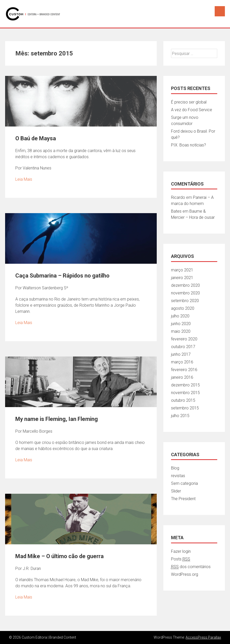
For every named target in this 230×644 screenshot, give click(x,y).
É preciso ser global (189, 102)
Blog (175, 468)
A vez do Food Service (192, 110)
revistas (178, 476)
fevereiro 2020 (184, 339)
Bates (176, 211)
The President (183, 499)
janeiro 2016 (182, 377)
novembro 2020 (185, 293)
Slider (176, 491)
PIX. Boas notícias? (189, 145)
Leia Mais (24, 179)
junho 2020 (181, 324)
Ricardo (178, 197)
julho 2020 (180, 316)
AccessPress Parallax (203, 637)
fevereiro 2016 (184, 370)
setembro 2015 (185, 408)
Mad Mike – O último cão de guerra (59, 556)
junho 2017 (181, 354)
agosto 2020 (183, 308)
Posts (181, 559)
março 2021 (182, 270)
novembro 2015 (185, 393)
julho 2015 (180, 416)
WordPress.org (185, 574)
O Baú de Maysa (36, 138)
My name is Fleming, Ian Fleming (57, 419)
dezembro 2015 (185, 385)
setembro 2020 (185, 301)
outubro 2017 (183, 347)
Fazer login (181, 551)
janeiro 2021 (182, 278)
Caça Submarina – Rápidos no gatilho (62, 276)
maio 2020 (181, 331)
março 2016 (182, 362)
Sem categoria (184, 483)
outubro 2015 (183, 400)
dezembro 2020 (185, 285)
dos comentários (191, 567)
